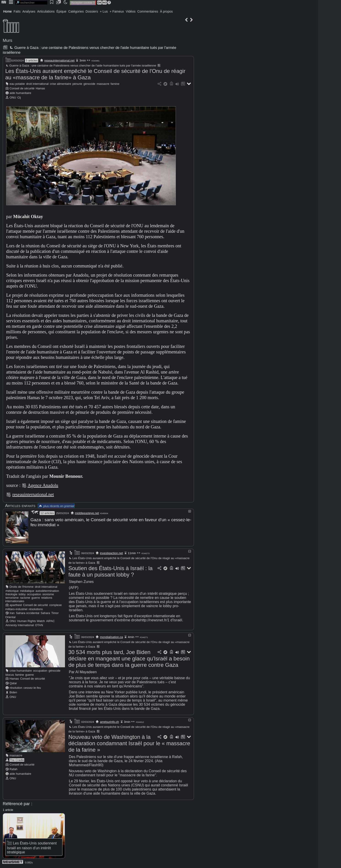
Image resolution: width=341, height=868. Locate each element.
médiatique (27, 591)
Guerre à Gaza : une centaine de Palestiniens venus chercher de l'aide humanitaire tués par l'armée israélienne (81, 65)
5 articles (32, 60)
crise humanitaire (21, 670)
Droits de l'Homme (22, 586)
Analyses (29, 11)
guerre (36, 597)
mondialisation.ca (111, 637)
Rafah (13, 769)
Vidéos (131, 11)
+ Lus (104, 11)
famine (115, 84)
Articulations (46, 11)
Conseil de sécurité (22, 88)
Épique (62, 11)
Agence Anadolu (43, 485)
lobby (22, 594)
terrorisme (12, 597)
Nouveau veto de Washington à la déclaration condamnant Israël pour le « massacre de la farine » (129, 743)
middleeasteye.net (87, 513)
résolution (16, 688)
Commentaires (148, 11)
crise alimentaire (60, 84)
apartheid (16, 605)
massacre (103, 84)
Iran (12, 613)
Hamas (40, 88)
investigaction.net (111, 553)
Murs (8, 40)
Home (7, 11)
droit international (37, 84)
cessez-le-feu (32, 688)
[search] (31, 3)
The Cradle (17, 760)
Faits (17, 11)
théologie (11, 594)
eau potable (17, 84)
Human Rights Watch (31, 621)
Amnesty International (20, 625)
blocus (10, 674)
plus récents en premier (56, 506)
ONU (13, 97)
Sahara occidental (27, 613)
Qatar (13, 683)
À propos (166, 11)
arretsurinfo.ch (109, 722)
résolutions (36, 609)
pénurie (77, 84)
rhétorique (12, 591)
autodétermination (47, 591)
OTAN (39, 625)
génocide (89, 84)
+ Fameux (117, 11)
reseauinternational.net (59, 60)
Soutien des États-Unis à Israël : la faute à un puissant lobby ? (110, 571)
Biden (13, 692)
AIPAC (50, 621)
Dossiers (92, 11)
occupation (34, 594)
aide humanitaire (20, 93)
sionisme (48, 594)
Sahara (45, 613)
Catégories (76, 11)
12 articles (47, 513)
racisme (25, 597)
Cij (19, 97)
